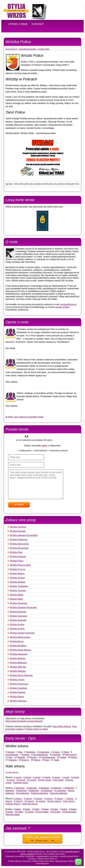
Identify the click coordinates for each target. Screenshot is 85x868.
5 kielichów (56, 788)
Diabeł (63, 757)
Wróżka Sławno (17, 574)
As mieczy (41, 801)
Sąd (47, 760)
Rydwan (26, 755)
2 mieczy (18, 799)
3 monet (27, 777)
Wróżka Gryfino (17, 629)
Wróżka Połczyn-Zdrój (20, 565)
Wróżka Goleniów (18, 620)
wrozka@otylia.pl (68, 304)
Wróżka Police (44, 49)
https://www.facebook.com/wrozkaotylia (24, 721)
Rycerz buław (42, 812)
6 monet (56, 777)
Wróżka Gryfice (17, 624)
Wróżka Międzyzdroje (20, 637)
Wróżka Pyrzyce (18, 569)
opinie (44, 446)
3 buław (26, 809)
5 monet (46, 777)
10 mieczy (29, 801)
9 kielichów (34, 791)
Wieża (74, 757)
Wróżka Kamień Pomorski (22, 633)
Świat (57, 760)
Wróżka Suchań (17, 578)
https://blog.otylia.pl (62, 726)
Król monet (58, 780)
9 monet (11, 780)
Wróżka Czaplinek (18, 688)
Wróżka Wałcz (17, 595)
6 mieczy (59, 799)
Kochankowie (12, 755)
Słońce (37, 760)
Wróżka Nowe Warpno (20, 650)
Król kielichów (23, 793)
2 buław (17, 809)
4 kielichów (44, 788)
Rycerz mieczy (54, 801)
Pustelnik (56, 755)
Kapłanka (30, 752)
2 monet (17, 777)
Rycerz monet (45, 780)
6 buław (54, 809)
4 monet (37, 777)
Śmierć (33, 757)
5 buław (45, 809)
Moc (10, 757)
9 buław (9, 812)
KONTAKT (38, 24)
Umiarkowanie (48, 757)
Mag (20, 752)
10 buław (19, 812)
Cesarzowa (44, 752)
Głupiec (11, 752)
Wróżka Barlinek (18, 658)
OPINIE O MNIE (18, 24)
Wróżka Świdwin (18, 582)
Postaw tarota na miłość (37, 729)
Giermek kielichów (59, 793)
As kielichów (60, 791)
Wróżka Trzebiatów (19, 586)
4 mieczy (38, 799)
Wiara (66, 752)
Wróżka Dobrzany (18, 701)
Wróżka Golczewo (18, 616)
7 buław (63, 809)
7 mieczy (69, 799)
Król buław (55, 812)
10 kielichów (47, 791)
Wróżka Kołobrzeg (19, 540)
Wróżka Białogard (18, 663)
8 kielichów (21, 791)
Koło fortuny (71, 755)
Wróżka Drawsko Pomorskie (23, 607)
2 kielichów (19, 788)
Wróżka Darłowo (18, 692)
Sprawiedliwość (41, 755)
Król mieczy (69, 801)
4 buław (36, 809)
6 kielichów (69, 788)
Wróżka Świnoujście (19, 544)
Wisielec (21, 757)
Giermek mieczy (30, 804)
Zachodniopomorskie (27, 49)
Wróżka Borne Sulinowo (21, 675)
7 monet (66, 777)
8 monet (75, 777)
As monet (32, 780)
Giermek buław (13, 814)
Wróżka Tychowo (18, 590)
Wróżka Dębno (17, 697)
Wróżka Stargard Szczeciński (24, 535)
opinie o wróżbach (28, 854)
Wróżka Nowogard (19, 654)
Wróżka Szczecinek (19, 548)
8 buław (73, 809)
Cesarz (56, 752)
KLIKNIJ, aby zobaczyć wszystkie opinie (24, 417)
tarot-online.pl (11, 49)
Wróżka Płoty (16, 552)
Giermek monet (21, 783)
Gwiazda (13, 760)
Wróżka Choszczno (19, 684)
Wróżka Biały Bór (18, 667)
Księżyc (25, 760)
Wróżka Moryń (17, 641)
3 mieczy (28, 799)
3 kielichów (32, 788)
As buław (30, 812)
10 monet (21, 780)
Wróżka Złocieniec (19, 603)
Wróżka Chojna (17, 680)
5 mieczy (49, 799)
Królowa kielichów (39, 793)
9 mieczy (18, 801)
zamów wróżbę (62, 307)
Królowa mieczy (13, 804)
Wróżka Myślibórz (18, 646)
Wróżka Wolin (16, 599)
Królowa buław (69, 812)
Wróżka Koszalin (18, 531)
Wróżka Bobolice (18, 671)
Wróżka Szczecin (18, 527)
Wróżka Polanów (18, 557)
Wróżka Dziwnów (18, 612)
